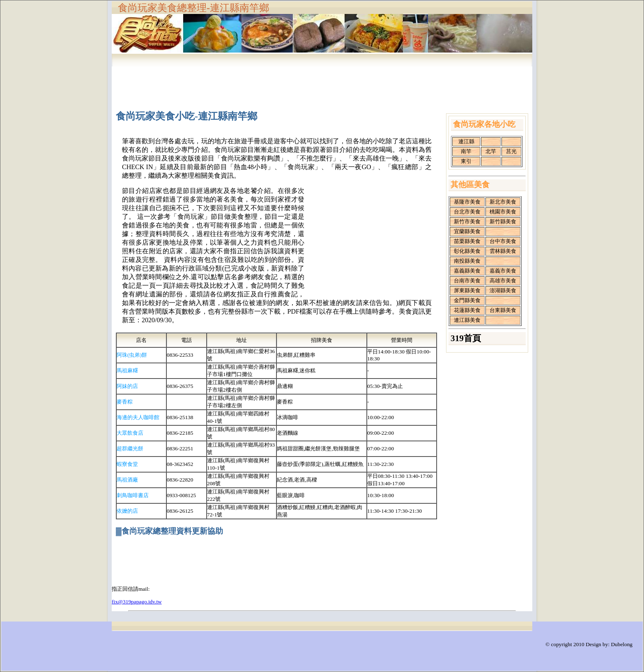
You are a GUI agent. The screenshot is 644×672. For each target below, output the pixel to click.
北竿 (491, 151)
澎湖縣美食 (503, 290)
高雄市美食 (503, 281)
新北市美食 (503, 202)
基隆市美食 (467, 202)
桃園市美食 (503, 212)
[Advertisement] (322, 83)
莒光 (511, 151)
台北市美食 (467, 212)
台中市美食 (503, 241)
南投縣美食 (467, 261)
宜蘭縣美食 (467, 231)
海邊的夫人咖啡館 (138, 417)
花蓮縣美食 (467, 310)
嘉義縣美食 (467, 271)
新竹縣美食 (503, 221)
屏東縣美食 (467, 290)
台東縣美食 (503, 310)
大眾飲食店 (130, 433)
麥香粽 (125, 402)
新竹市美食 (467, 221)
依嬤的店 (127, 511)
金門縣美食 (467, 300)
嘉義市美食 (503, 271)
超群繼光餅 (130, 448)
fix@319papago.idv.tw (137, 602)
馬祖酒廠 (127, 480)
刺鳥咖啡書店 (133, 495)
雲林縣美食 (503, 251)
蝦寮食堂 (127, 464)
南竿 (466, 151)
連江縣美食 (467, 320)
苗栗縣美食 (467, 241)
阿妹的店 (127, 386)
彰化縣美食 (467, 251)
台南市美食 (467, 281)
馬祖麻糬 (127, 370)
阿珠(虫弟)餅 (132, 355)
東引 (466, 161)
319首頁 (466, 338)
